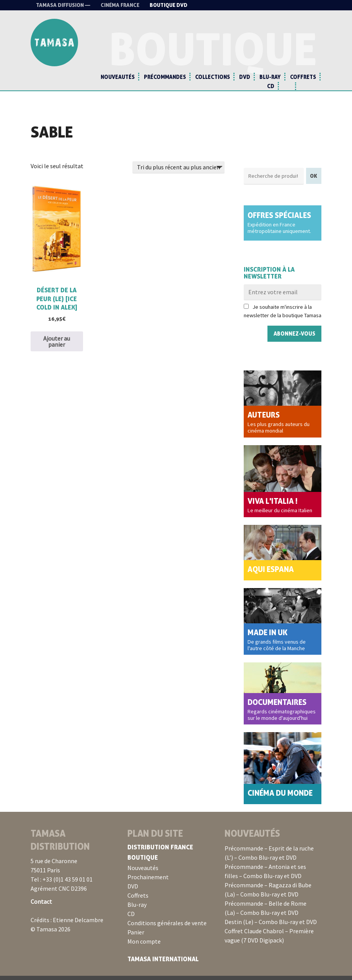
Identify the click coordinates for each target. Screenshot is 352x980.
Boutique (143, 862)
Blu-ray (270, 77)
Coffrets (303, 77)
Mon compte (144, 946)
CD (271, 86)
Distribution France (160, 851)
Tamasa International (163, 963)
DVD (245, 77)
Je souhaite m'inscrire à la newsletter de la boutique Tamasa (283, 315)
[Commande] (178, 172)
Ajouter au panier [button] (57, 346)
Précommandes (165, 77)
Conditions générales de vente (167, 927)
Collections (213, 77)
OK (314, 180)
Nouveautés (118, 77)
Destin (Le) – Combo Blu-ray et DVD (271, 926)
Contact (41, 906)
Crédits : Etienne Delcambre (67, 924)
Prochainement (148, 881)
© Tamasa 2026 (51, 933)
